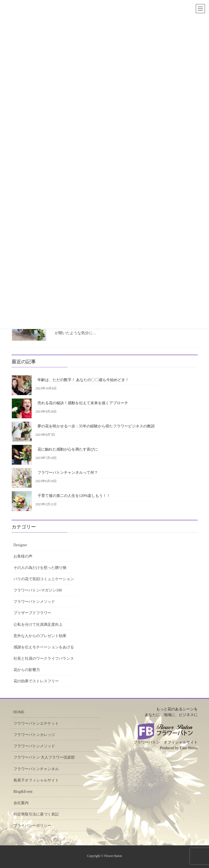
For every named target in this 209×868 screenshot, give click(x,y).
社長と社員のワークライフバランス (44, 658)
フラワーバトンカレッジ (34, 735)
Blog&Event (23, 792)
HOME (19, 712)
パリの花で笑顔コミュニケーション (44, 579)
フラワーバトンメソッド (34, 602)
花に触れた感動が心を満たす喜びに (68, 449)
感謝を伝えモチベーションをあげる (44, 647)
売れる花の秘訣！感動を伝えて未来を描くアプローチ (83, 403)
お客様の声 (23, 556)
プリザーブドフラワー (32, 613)
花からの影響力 (27, 670)
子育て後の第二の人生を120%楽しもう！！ (74, 496)
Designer (20, 545)
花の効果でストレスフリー (36, 681)
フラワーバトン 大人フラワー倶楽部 (44, 757)
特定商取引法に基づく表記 (36, 814)
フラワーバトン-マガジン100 (38, 590)
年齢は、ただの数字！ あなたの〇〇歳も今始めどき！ (83, 380)
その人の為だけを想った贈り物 (40, 568)
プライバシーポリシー (32, 826)
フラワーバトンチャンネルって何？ (68, 473)
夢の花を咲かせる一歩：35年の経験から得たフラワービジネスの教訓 (96, 426)
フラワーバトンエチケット (36, 723)
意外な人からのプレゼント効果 (40, 636)
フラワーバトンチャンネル (36, 769)
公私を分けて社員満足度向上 (38, 625)
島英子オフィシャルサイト (36, 780)
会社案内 (21, 803)
